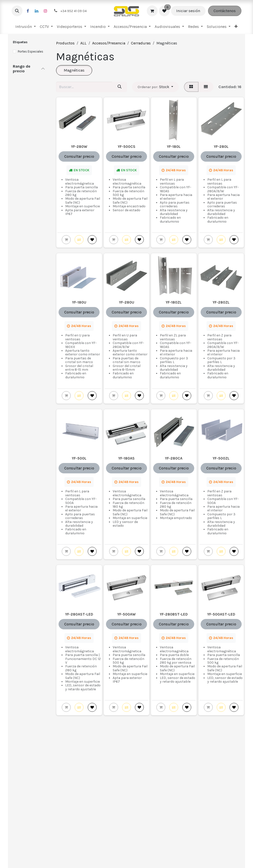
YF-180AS (126, 458)
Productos (65, 43)
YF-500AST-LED (221, 614)
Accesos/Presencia (109, 43)
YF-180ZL (174, 303)
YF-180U (79, 303)
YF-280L (221, 147)
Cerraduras (141, 43)
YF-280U (126, 303)
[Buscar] (119, 87)
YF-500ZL (221, 458)
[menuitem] (26, 27)
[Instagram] (45, 11)
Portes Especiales (31, 51)
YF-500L (79, 458)
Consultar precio (79, 156)
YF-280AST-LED (79, 614)
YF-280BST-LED (174, 614)
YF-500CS (126, 147)
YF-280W (79, 147)
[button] (17, 11)
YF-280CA (174, 458)
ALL (83, 43)
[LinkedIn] (37, 11)
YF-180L (174, 147)
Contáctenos (225, 11)
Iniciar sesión (188, 11)
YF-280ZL (221, 303)
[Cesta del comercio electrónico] (152, 11)
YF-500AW (126, 614)
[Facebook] (28, 11)
